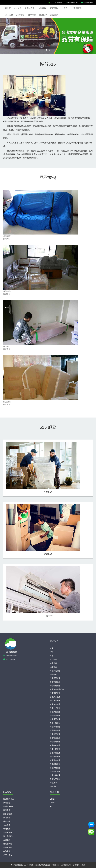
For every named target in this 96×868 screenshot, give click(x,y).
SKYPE (53, 803)
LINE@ (53, 799)
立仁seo (56, 865)
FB (51, 806)
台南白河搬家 (55, 715)
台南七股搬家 (55, 723)
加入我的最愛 (57, 2)
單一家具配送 (8, 836)
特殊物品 (7, 821)
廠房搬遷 (7, 810)
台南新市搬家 (55, 697)
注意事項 (77, 8)
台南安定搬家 (55, 693)
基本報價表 (8, 855)
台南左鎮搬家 (55, 764)
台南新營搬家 (55, 712)
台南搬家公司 (66, 865)
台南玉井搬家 (55, 760)
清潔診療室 (30, 8)
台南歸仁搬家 (55, 771)
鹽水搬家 (53, 674)
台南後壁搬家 (55, 678)
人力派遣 (7, 825)
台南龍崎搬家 (55, 742)
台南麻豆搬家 (55, 734)
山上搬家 (53, 667)
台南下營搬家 (55, 701)
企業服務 (42, 8)
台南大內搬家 (55, 671)
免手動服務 (8, 847)
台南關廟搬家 (55, 745)
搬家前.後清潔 (9, 799)
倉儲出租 (7, 840)
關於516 (17, 8)
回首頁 (8, 8)
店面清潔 (7, 803)
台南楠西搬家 (55, 757)
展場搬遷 (7, 818)
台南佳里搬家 (55, 730)
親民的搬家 (8, 833)
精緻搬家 (7, 829)
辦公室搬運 (8, 814)
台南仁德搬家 (55, 749)
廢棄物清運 (8, 844)
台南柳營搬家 (55, 682)
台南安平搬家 (55, 779)
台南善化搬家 (55, 686)
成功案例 (32, 15)
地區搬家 (20, 15)
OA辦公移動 (8, 806)
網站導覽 (54, 15)
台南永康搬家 (55, 775)
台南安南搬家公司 (57, 689)
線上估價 (9, 15)
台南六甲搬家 (55, 708)
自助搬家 (7, 851)
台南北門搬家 (55, 719)
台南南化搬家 (55, 753)
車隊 (52, 656)
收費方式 (66, 8)
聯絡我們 (43, 15)
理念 (52, 652)
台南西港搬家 (55, 727)
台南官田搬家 (55, 738)
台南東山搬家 (55, 704)
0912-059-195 (73, 2)
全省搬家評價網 (79, 865)
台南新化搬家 (55, 768)
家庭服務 (54, 8)
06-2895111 (88, 2)
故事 (52, 648)
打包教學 (53, 659)
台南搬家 (53, 783)
